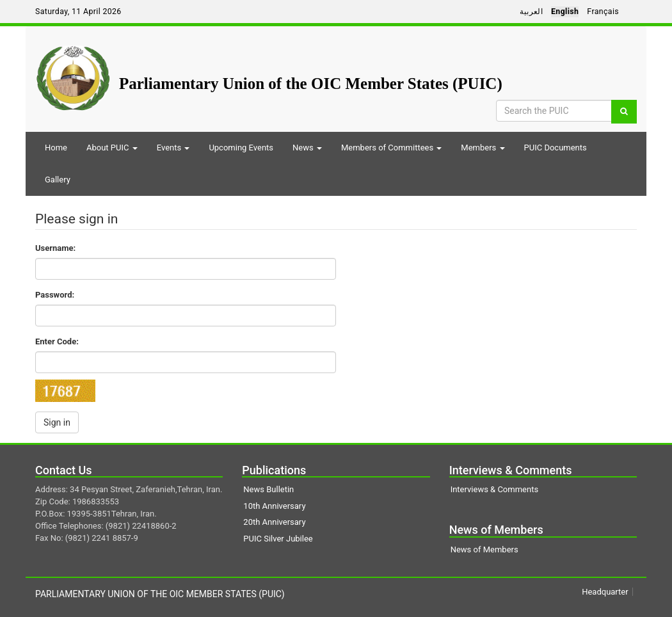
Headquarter (605, 592)
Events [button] (173, 148)
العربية (531, 12)
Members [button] (483, 148)
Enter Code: (57, 341)
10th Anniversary (274, 506)
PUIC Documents (556, 148)
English (565, 12)
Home (56, 148)
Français (603, 12)
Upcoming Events (241, 148)
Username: (55, 248)
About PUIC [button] (112, 148)
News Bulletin (268, 489)
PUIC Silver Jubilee (278, 539)
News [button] (307, 148)
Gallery (58, 180)
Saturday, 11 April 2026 (78, 12)
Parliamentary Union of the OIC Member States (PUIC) (311, 84)
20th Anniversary (274, 522)
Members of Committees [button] (391, 148)
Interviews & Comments (494, 489)
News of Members (484, 549)
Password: (55, 295)
